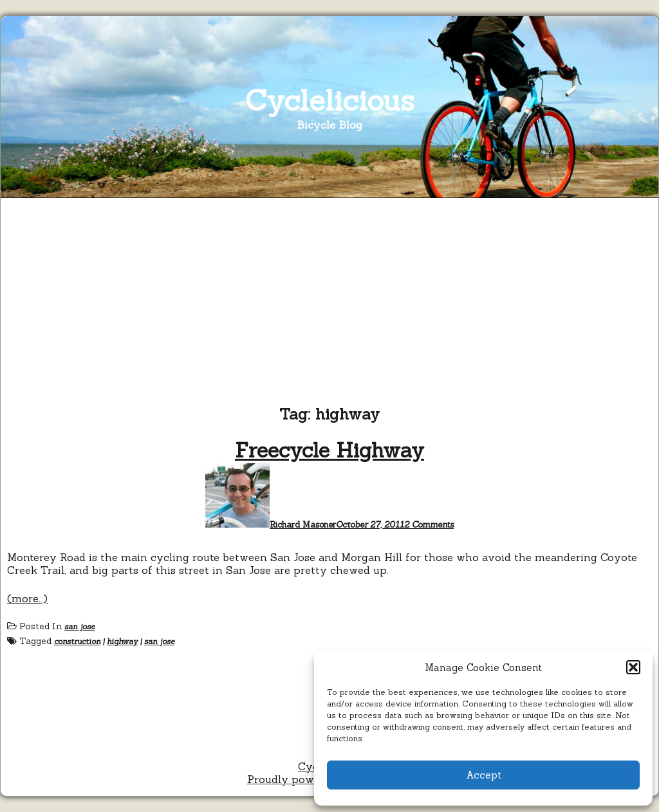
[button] (633, 667)
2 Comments (429, 525)
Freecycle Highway (329, 450)
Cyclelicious (330, 100)
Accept (484, 775)
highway (122, 641)
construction (77, 641)
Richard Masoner (303, 525)
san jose (79, 626)
